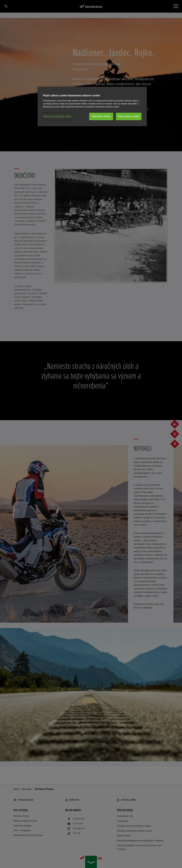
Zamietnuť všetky (101, 116)
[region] (92, 106)
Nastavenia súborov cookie (57, 116)
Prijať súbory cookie (129, 116)
